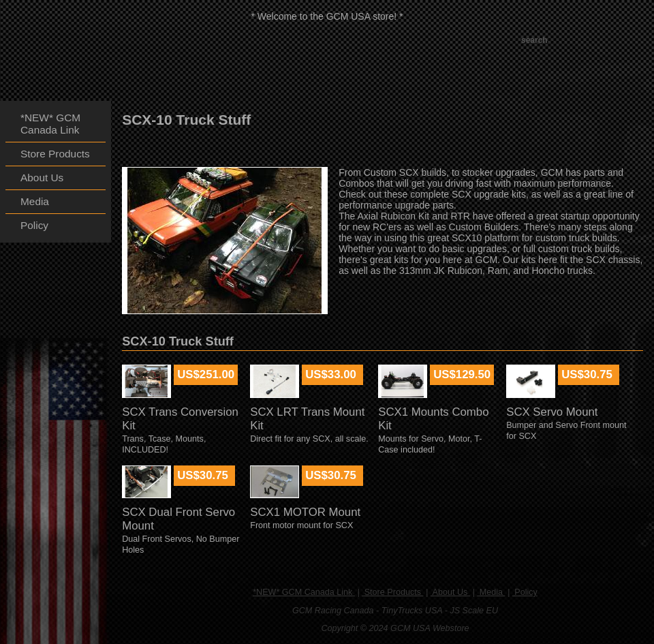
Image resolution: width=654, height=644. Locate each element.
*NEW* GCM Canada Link (304, 592)
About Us (450, 592)
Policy (525, 592)
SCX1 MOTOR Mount (305, 512)
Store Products (392, 592)
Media (491, 592)
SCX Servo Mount (552, 412)
